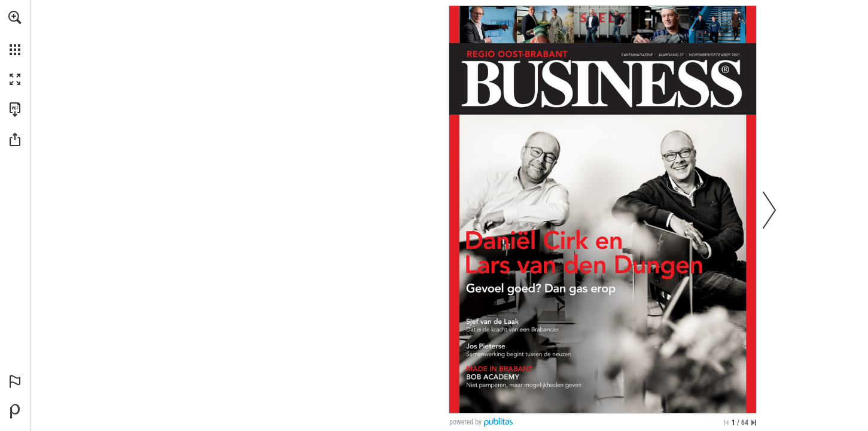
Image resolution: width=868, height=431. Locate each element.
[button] (15, 17)
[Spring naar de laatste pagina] (754, 423)
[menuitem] (15, 33)
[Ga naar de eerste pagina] (726, 423)
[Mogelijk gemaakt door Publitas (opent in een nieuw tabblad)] (15, 411)
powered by (465, 422)
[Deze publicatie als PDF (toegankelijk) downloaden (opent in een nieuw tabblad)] (15, 110)
